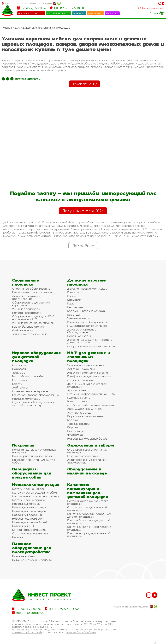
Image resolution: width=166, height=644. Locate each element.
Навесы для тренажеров (29, 511)
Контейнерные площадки (30, 530)
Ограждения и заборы (91, 445)
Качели (72, 296)
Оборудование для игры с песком (91, 346)
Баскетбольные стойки (28, 327)
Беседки (73, 420)
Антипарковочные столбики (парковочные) (86, 461)
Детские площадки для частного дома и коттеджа (90, 341)
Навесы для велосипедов (29, 507)
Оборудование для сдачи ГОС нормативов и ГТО (33, 318)
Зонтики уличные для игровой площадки (87, 385)
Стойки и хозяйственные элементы (91, 405)
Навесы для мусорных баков (87, 439)
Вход (145, 8)
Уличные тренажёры (26, 309)
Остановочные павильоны (30, 533)
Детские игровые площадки (86, 282)
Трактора (19, 373)
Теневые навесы (78, 318)
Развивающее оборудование (88, 322)
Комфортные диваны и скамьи (89, 376)
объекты (78, 13)
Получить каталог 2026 (83, 211)
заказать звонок (56, 13)
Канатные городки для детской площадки (89, 535)
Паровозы (19, 369)
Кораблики (20, 380)
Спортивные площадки (26, 282)
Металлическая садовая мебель (35, 492)
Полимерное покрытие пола (32, 456)
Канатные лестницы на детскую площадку (89, 528)
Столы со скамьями (81, 380)
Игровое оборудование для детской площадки (36, 357)
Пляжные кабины (79, 398)
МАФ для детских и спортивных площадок (42, 28)
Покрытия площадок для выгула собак (34, 461)
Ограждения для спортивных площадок (87, 451)
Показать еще (85, 84)
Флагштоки (75, 435)
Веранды (73, 315)
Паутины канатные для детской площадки (89, 502)
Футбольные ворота (26, 330)
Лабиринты (20, 387)
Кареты (17, 384)
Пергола (73, 427)
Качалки (73, 292)
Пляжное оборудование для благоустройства (32, 548)
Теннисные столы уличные (30, 334)
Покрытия (23, 445)
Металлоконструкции (36, 484)
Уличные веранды (79, 412)
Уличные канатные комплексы (33, 323)
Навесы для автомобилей (30, 522)
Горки (71, 303)
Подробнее (83, 246)
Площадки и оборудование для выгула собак (32, 473)
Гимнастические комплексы (32, 292)
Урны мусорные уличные (84, 409)
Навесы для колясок (26, 504)
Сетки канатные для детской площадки (87, 509)
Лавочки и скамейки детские (88, 373)
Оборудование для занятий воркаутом (31, 304)
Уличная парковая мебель (86, 365)
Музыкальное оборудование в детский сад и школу (33, 404)
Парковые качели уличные (85, 416)
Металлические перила (29, 500)
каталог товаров (27, 13)
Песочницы (75, 307)
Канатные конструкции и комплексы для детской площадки (88, 490)
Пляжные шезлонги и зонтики (32, 560)
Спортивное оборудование (31, 289)
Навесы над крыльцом (28, 519)
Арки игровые (77, 390)
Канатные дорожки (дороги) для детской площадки (89, 515)
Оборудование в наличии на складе (87, 471)
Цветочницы (75, 431)
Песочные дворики (80, 336)
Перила (18, 537)
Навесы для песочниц (27, 515)
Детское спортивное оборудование (27, 297)
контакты (111, 13)
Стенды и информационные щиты (91, 394)
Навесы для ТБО (23, 526)
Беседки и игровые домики (86, 311)
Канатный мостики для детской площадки (89, 522)
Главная (7, 28)
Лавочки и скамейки (82, 369)
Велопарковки (77, 401)
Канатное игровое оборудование (36, 395)
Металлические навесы (29, 489)
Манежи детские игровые (30, 391)
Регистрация (157, 8)
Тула (7, 3)
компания (94, 13)
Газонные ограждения (83, 456)
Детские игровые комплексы (87, 289)
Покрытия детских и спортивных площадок (34, 451)
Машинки (19, 365)
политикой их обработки (81, 632)
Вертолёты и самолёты (28, 376)
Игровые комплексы (26, 399)
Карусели (74, 300)
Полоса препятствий (26, 313)
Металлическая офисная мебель (36, 496)
